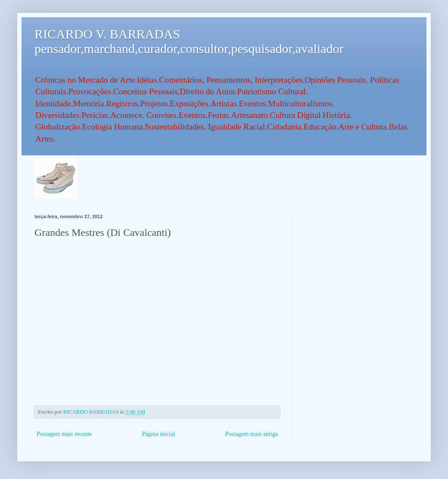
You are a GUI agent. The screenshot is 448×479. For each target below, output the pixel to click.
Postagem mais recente (64, 434)
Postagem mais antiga (252, 434)
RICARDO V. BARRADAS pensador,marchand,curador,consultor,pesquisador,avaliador (189, 41)
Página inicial (159, 434)
